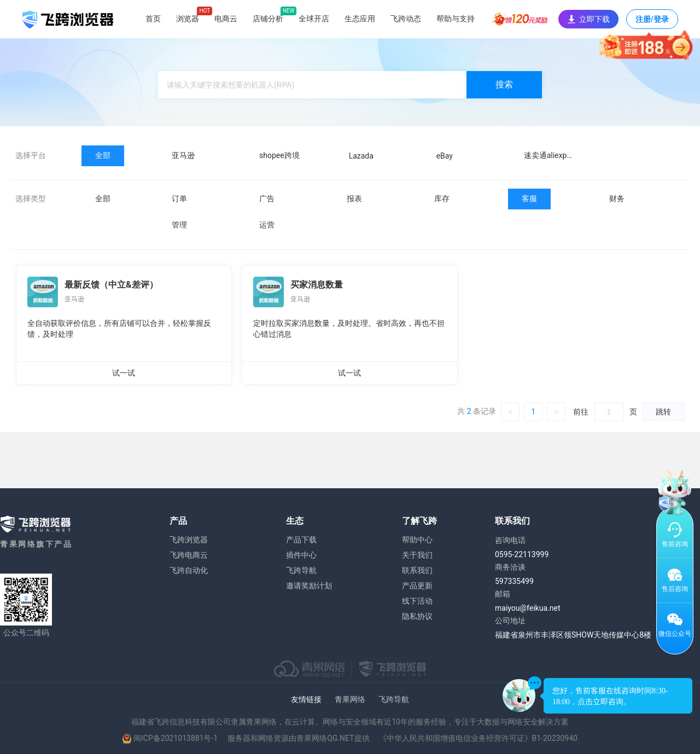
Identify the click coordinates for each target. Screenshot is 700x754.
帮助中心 (417, 540)
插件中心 (301, 555)
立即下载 (588, 19)
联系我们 (417, 570)
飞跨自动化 (189, 570)
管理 (179, 225)
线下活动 (417, 601)
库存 (442, 198)
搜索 (504, 84)
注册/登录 (652, 22)
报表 (354, 198)
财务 (617, 198)
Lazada (361, 156)
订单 (179, 198)
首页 (153, 19)
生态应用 (360, 19)
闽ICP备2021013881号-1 (176, 738)
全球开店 (314, 19)
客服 (529, 198)
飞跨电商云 (189, 555)
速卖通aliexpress (553, 155)
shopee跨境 (279, 155)
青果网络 (350, 699)
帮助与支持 (456, 19)
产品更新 (417, 586)
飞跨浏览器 (189, 540)
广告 (267, 198)
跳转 (663, 412)
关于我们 (417, 555)
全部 (103, 155)
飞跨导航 (301, 570)
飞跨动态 (406, 19)
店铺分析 (268, 19)
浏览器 (188, 19)
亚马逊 (183, 155)
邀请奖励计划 (309, 586)
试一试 (124, 373)
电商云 (226, 19)
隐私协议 (417, 616)
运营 (267, 225)
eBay (445, 156)
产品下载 (301, 540)
